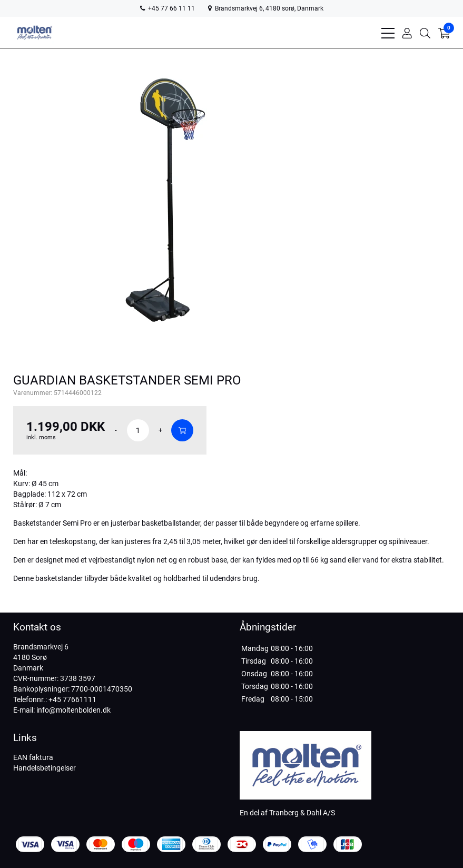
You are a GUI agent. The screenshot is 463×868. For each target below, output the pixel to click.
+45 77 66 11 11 (168, 8)
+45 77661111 (72, 699)
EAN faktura (33, 757)
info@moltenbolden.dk (73, 710)
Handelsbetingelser (45, 768)
